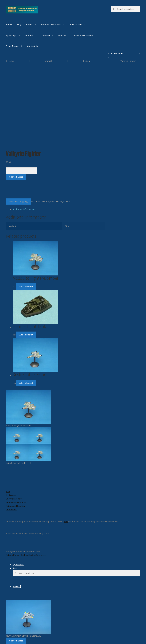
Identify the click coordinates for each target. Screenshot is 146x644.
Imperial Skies (76, 24)
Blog (19, 24)
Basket (17, 587)
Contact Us (33, 46)
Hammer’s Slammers (51, 24)
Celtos (29, 24)
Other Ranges (13, 46)
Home (9, 24)
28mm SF (29, 35)
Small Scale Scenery (83, 35)
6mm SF (62, 35)
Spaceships (11, 35)
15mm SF (46, 35)
